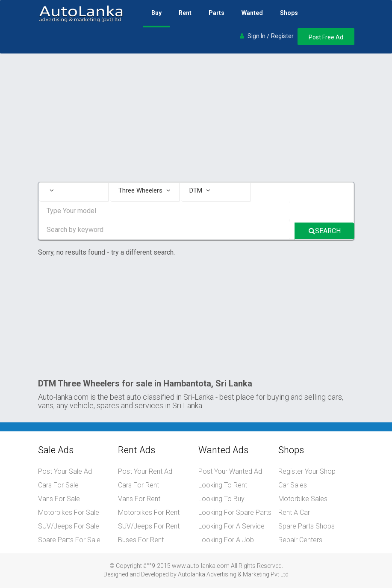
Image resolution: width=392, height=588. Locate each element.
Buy (156, 13)
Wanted (252, 13)
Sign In (256, 36)
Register (282, 36)
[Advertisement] (196, 118)
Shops (289, 13)
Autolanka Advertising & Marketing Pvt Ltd (233, 574)
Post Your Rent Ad (145, 471)
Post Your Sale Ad (65, 471)
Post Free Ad (326, 37)
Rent (185, 13)
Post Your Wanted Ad (230, 471)
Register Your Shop (307, 471)
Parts (217, 13)
